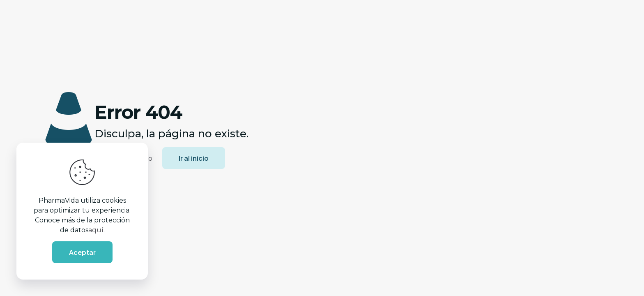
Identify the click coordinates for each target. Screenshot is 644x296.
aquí (96, 230)
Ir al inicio (194, 158)
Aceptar (82, 252)
